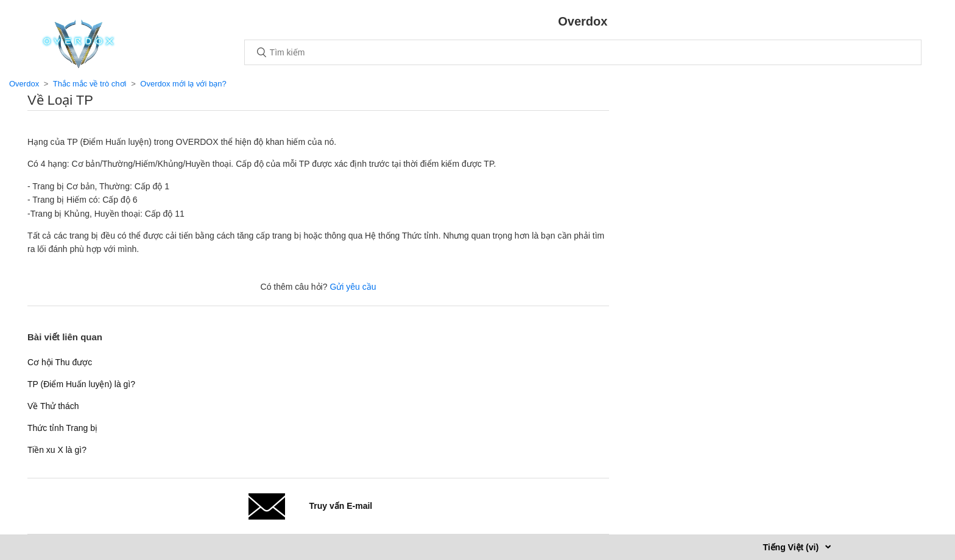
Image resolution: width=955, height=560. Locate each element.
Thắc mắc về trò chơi (90, 84)
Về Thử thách (53, 406)
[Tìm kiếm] (583, 52)
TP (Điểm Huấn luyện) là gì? (81, 384)
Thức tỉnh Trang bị (62, 428)
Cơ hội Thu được (60, 362)
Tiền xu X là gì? (57, 450)
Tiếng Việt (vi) (792, 547)
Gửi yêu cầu (353, 287)
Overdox (24, 84)
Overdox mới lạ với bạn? (183, 84)
